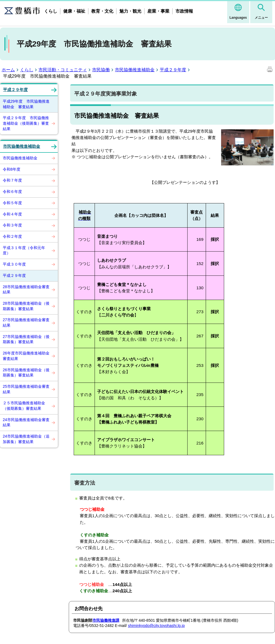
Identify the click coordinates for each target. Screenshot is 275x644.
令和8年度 (12, 169)
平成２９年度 (173, 70)
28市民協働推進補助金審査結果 (26, 290)
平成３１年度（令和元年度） (24, 250)
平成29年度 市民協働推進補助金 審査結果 (26, 104)
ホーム (8, 70)
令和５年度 (12, 203)
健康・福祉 (74, 11)
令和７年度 (12, 180)
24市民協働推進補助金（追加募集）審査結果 (26, 439)
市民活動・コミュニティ (63, 70)
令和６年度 (12, 192)
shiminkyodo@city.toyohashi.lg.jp (156, 626)
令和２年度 (12, 236)
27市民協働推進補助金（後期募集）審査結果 (26, 339)
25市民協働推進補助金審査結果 (26, 389)
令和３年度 (12, 225)
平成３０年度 (14, 264)
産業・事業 (158, 11)
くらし (51, 11)
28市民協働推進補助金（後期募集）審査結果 (26, 306)
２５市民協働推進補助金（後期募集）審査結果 (24, 406)
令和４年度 (12, 214)
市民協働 (101, 70)
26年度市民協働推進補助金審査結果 (26, 356)
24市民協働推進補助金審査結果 (26, 422)
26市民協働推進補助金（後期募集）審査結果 (26, 373)
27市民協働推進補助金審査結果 (26, 323)
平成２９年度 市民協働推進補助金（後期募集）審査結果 (26, 123)
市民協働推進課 (106, 620)
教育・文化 (102, 11)
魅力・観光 (130, 11)
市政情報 (184, 11)
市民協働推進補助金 (135, 70)
